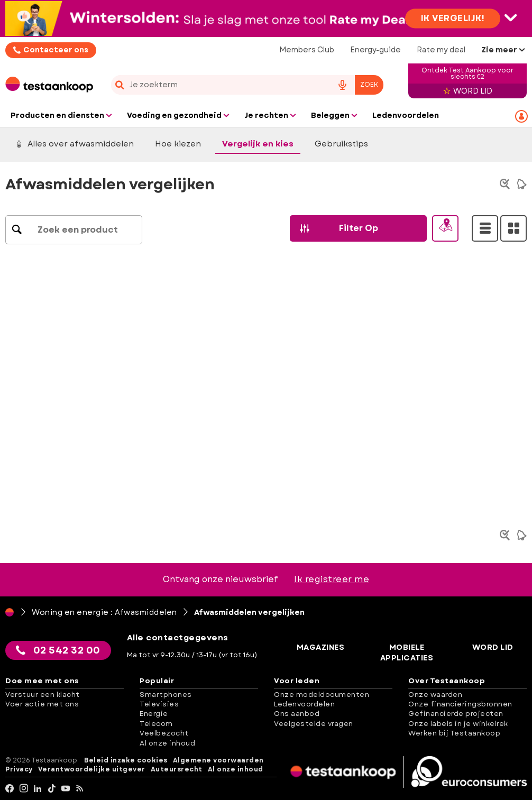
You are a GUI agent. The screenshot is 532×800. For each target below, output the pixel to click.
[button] (358, 228)
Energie (154, 714)
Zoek (369, 85)
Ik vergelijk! (453, 18)
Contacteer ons (56, 50)
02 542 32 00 (58, 650)
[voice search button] (342, 85)
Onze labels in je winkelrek (458, 724)
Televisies (159, 704)
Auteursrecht (177, 770)
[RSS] (80, 789)
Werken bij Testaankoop (454, 733)
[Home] (10, 612)
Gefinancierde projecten (456, 714)
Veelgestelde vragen (314, 724)
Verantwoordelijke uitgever (92, 770)
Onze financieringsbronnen (460, 704)
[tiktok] (52, 789)
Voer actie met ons (42, 704)
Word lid (493, 647)
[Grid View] (513, 228)
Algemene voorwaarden (218, 761)
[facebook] (10, 789)
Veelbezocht (164, 733)
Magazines (321, 647)
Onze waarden (435, 695)
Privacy (19, 770)
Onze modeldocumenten (322, 695)
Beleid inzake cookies (126, 761)
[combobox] (247, 85)
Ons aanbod (297, 714)
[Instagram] (24, 789)
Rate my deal (441, 50)
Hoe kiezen (178, 144)
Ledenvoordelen (304, 704)
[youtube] (66, 789)
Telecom (156, 724)
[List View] (485, 228)
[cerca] (218, 85)
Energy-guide (375, 50)
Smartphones (166, 695)
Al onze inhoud (167, 743)
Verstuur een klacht (43, 695)
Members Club (307, 50)
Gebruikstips (341, 144)
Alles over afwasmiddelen (74, 144)
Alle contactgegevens (178, 638)
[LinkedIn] (38, 789)
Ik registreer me (332, 579)
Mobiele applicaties (407, 653)
